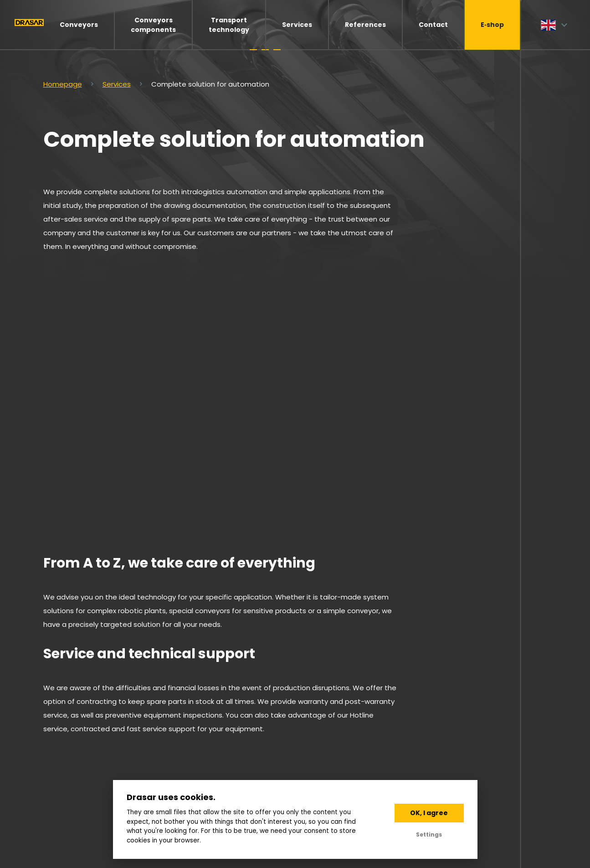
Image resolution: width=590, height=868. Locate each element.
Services (297, 25)
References (365, 25)
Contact (433, 25)
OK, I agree (429, 813)
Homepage (63, 84)
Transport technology (229, 25)
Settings (429, 834)
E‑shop (492, 25)
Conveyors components (153, 25)
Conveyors (79, 25)
